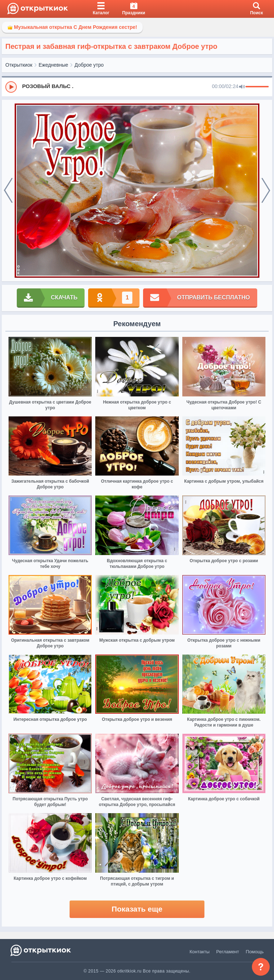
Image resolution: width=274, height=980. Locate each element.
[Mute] (242, 87)
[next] (266, 191)
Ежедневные (53, 65)
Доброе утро (89, 65)
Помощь (255, 952)
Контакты (199, 952)
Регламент (228, 952)
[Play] (11, 87)
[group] (137, 87)
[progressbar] (257, 87)
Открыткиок (19, 65)
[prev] (8, 191)
